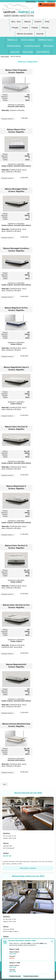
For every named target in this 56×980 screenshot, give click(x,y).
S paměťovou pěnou (32, 46)
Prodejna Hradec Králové (31, 976)
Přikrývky (45, 28)
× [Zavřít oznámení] (52, 941)
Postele (25, 28)
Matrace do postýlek (25, 34)
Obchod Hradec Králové (28, 876)
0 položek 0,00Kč (47, 4)
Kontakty (42, 2)
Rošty (47, 22)
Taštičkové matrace (46, 40)
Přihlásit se (51, 2)
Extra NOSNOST (43, 52)
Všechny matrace (28, 40)
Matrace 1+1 (12, 40)
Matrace (28, 22)
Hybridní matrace (14, 46)
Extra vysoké (28, 52)
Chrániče (38, 22)
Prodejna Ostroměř (15, 976)
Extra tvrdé (15, 52)
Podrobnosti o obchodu (28, 868)
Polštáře (35, 28)
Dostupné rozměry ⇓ (8, 119)
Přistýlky (15, 28)
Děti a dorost (48, 46)
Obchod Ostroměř (28, 793)
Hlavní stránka (31, 2)
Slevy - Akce (16, 22)
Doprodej (40, 34)
